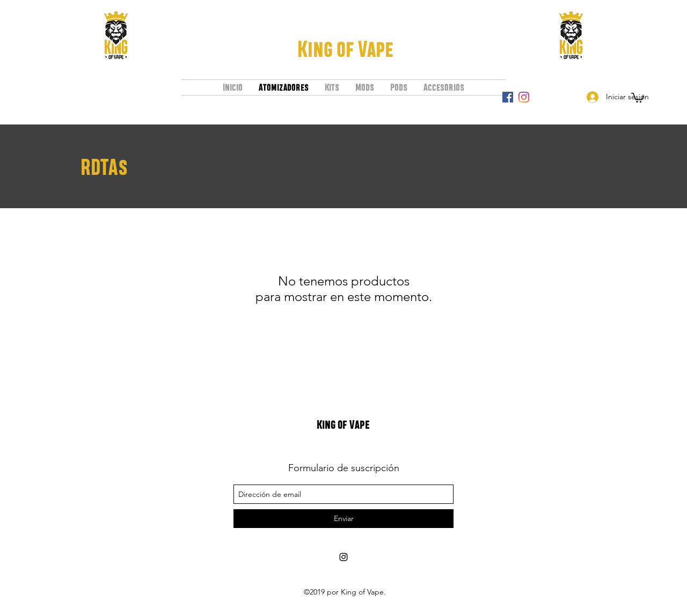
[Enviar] (343, 519)
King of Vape (345, 49)
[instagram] (524, 97)
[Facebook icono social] (508, 97)
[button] (638, 97)
